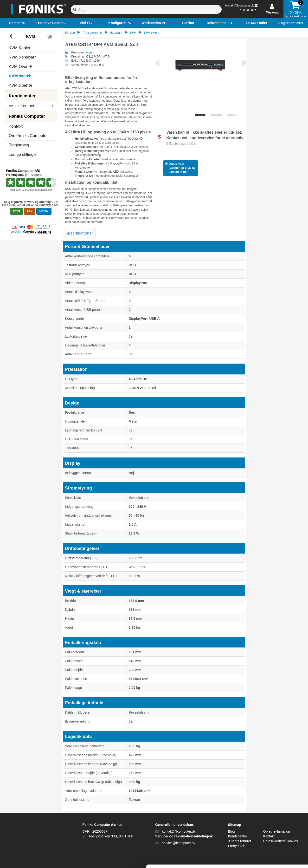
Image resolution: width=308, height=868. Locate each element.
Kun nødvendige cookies (268, 827)
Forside (70, 33)
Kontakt (16, 126)
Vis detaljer (250, 858)
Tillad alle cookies (268, 811)
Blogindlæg (19, 145)
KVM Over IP (21, 67)
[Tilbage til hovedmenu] (50, 37)
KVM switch (20, 76)
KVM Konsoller (22, 57)
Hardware (116, 33)
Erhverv (44, 211)
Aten (89, 52)
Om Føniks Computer (28, 136)
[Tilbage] (11, 37)
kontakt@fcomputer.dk (239, 6)
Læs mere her (178, 172)
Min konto (273, 13)
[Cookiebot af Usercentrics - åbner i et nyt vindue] (31, 859)
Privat (17, 211)
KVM (31, 36)
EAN (30, 211)
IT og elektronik (92, 33)
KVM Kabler (20, 48)
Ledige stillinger (23, 154)
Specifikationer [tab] (79, 233)
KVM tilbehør (20, 85)
